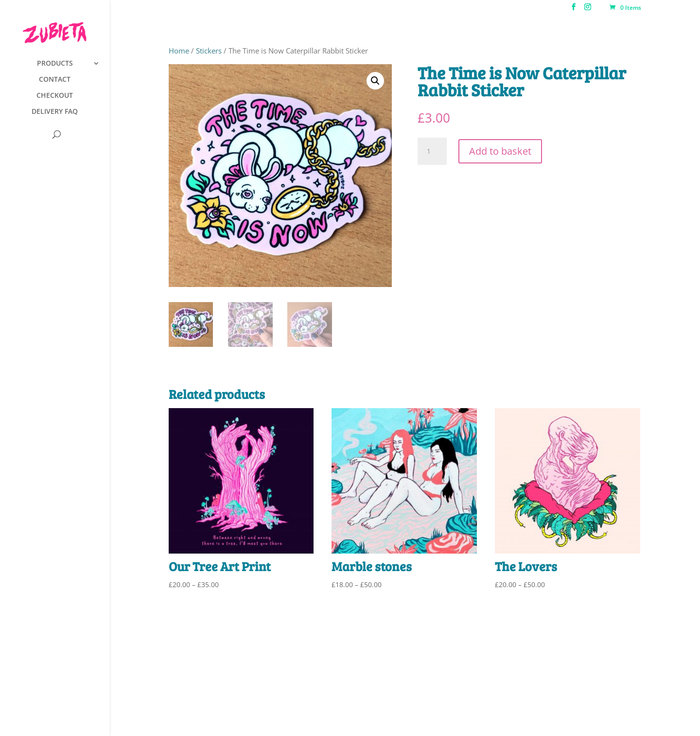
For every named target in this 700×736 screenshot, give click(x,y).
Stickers (209, 51)
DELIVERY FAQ (55, 112)
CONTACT (55, 80)
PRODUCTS (55, 64)
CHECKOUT (55, 96)
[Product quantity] (432, 151)
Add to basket (500, 151)
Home (179, 51)
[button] (375, 81)
